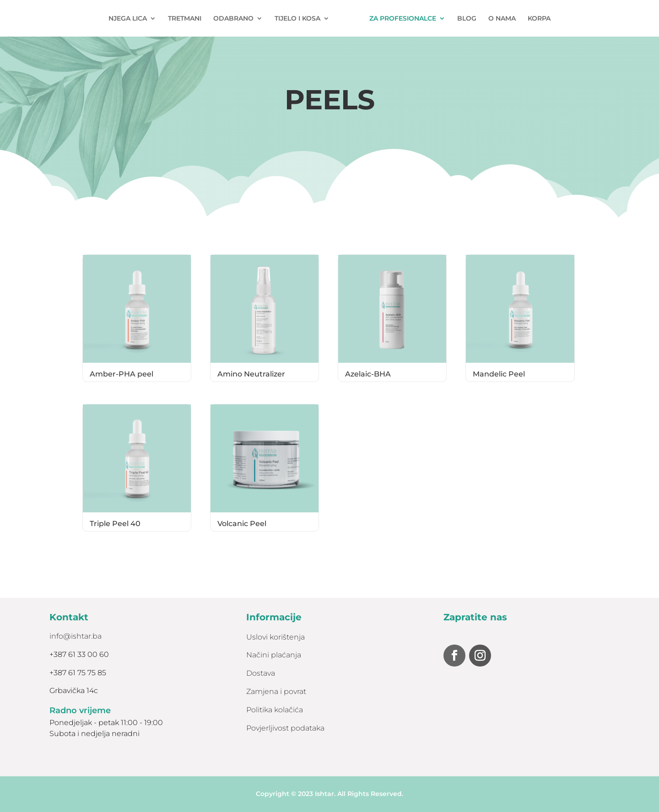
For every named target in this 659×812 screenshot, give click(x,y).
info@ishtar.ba (76, 636)
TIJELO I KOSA (297, 19)
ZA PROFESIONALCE (403, 19)
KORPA (539, 19)
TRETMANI (185, 19)
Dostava (261, 673)
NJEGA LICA (128, 19)
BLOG (467, 19)
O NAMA (502, 19)
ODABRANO (233, 19)
